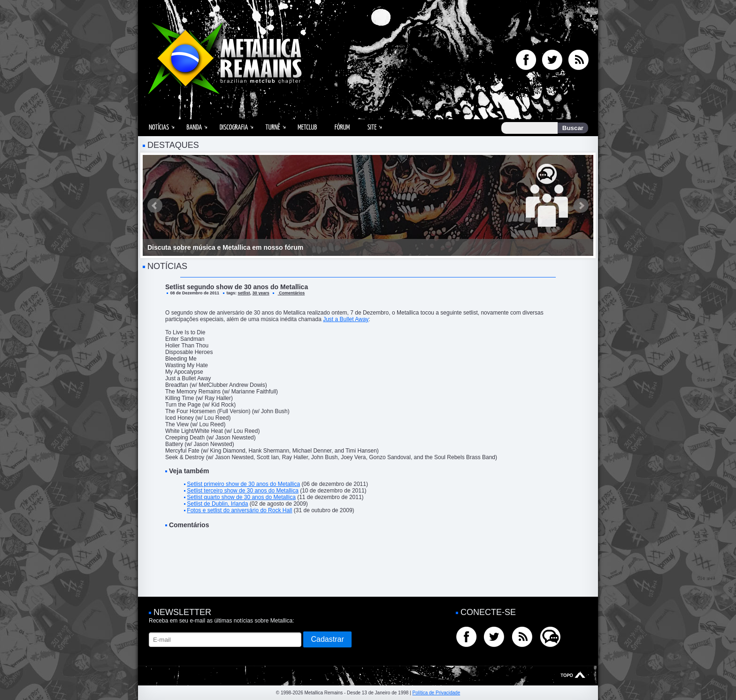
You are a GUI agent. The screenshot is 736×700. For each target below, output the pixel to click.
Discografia (234, 127)
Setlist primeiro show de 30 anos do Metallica (243, 484)
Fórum (342, 127)
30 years (261, 293)
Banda (194, 127)
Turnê (273, 127)
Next (581, 206)
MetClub (307, 127)
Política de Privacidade (436, 693)
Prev (155, 206)
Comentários (291, 293)
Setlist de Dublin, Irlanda (217, 504)
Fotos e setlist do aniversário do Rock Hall (239, 510)
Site (372, 127)
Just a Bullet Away (346, 319)
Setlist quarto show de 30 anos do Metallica (241, 497)
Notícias (159, 127)
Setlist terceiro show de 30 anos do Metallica (242, 491)
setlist (244, 293)
